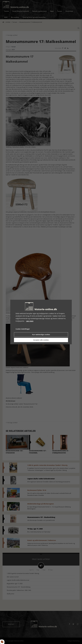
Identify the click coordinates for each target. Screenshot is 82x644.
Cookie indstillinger (23, 329)
